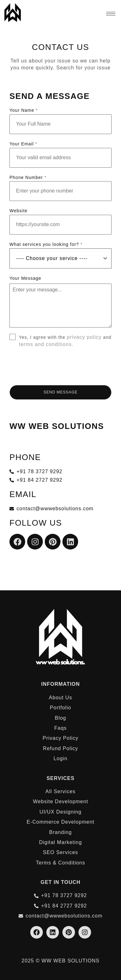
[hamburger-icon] (111, 14)
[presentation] (60, 366)
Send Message (60, 392)
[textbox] (55, 258)
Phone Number (28, 177)
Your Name (24, 110)
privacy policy (84, 337)
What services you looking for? (46, 244)
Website (18, 211)
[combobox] (60, 258)
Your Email (23, 144)
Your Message (25, 278)
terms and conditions (45, 344)
